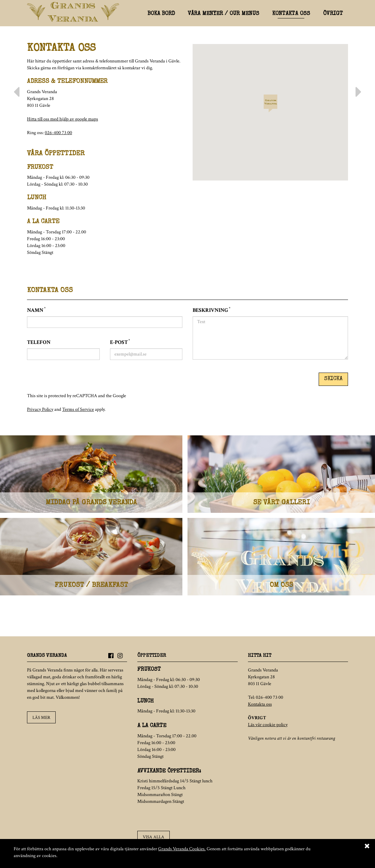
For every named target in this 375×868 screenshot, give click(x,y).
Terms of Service (78, 406)
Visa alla (153, 838)
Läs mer (41, 718)
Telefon (39, 342)
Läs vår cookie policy (268, 726)
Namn (36, 310)
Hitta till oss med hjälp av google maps (62, 119)
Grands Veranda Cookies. (182, 849)
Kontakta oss (291, 14)
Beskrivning (211, 310)
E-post (120, 342)
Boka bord (161, 14)
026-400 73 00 (58, 133)
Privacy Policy (40, 406)
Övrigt (333, 14)
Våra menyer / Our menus (224, 14)
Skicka (333, 377)
